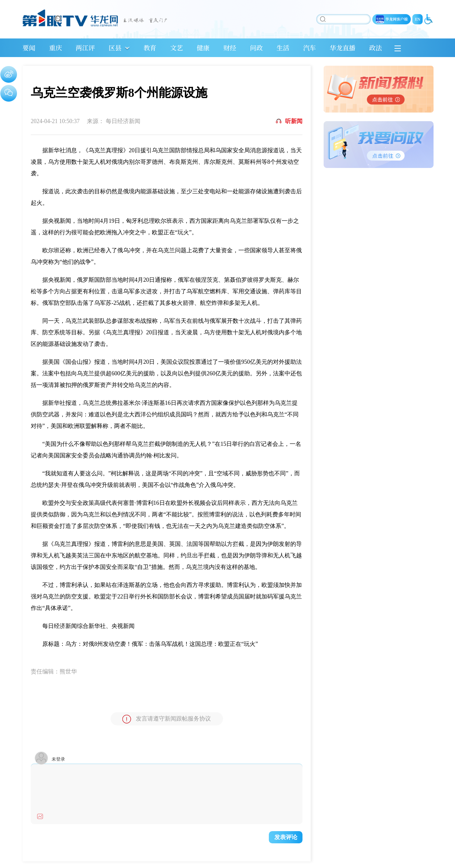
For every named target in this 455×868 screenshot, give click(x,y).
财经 (230, 48)
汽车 (310, 48)
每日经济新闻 (123, 121)
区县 (115, 48)
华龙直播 (343, 48)
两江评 (85, 48)
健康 (203, 48)
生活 (283, 48)
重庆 (55, 48)
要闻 (29, 48)
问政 (256, 48)
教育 (150, 48)
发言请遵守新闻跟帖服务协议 (167, 719)
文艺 (177, 48)
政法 (376, 48)
